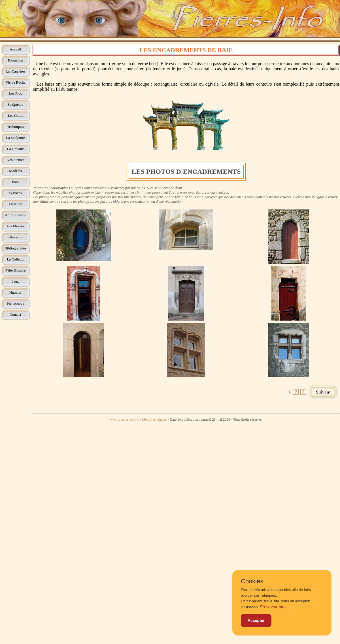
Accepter (256, 620)
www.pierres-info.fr (125, 420)
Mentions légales (154, 420)
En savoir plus (273, 607)
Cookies (252, 581)
